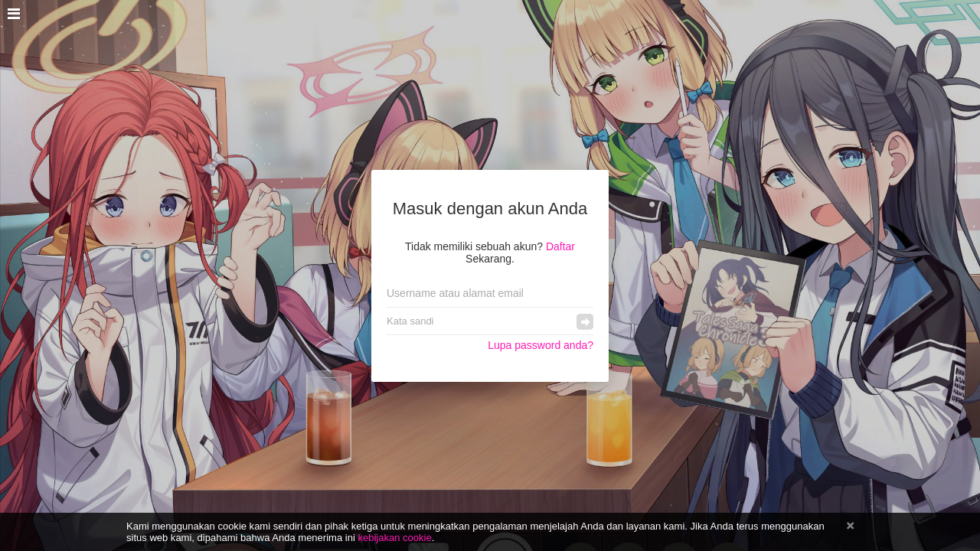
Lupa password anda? (541, 345)
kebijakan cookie (394, 538)
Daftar (560, 246)
